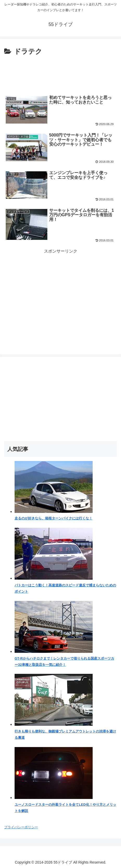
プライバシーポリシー (21, 827)
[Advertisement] (60, 73)
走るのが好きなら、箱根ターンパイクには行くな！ (53, 518)
